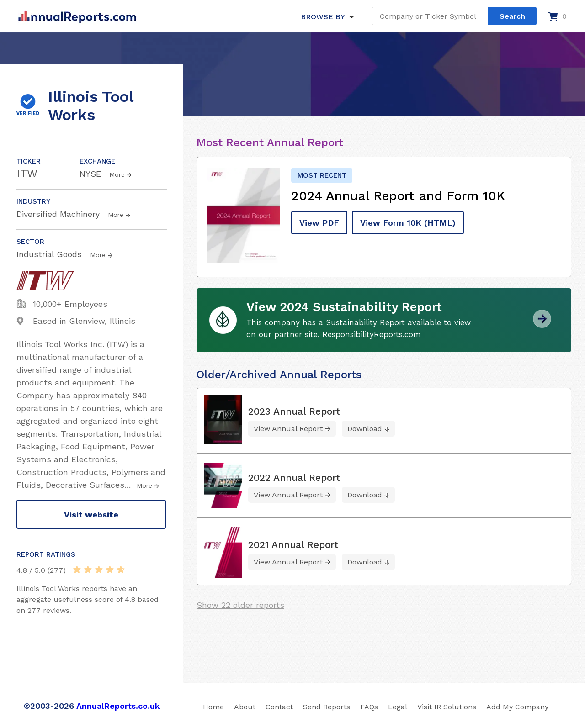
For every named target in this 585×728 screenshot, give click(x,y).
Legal (398, 707)
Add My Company (517, 707)
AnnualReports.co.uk (118, 706)
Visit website (91, 514)
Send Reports (327, 707)
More (117, 174)
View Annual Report (288, 429)
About (245, 707)
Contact (279, 707)
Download (365, 429)
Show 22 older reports (240, 605)
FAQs (369, 707)
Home (213, 707)
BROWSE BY (323, 17)
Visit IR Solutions (447, 707)
